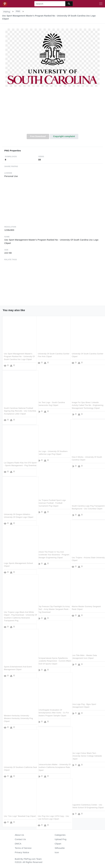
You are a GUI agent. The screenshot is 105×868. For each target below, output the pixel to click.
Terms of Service (23, 848)
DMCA (18, 844)
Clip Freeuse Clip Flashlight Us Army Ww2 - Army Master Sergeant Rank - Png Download (52, 605)
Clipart (58, 844)
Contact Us (20, 839)
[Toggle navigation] (101, 4)
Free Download (38, 136)
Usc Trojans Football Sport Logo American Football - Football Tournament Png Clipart (52, 499)
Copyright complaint (64, 136)
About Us (19, 835)
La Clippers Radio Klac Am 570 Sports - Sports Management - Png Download (17, 462)
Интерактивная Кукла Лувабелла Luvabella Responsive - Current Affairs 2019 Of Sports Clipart (53, 657)
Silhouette (60, 848)
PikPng (7, 12)
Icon (57, 852)
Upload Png (61, 839)
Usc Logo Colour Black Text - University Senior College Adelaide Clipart (84, 752)
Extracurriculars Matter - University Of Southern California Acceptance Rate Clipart (52, 764)
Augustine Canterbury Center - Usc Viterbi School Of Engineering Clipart (87, 804)
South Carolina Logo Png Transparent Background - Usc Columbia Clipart (85, 505)
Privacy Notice (22, 852)
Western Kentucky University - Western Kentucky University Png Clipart (18, 715)
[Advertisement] (52, 112)
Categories (60, 835)
